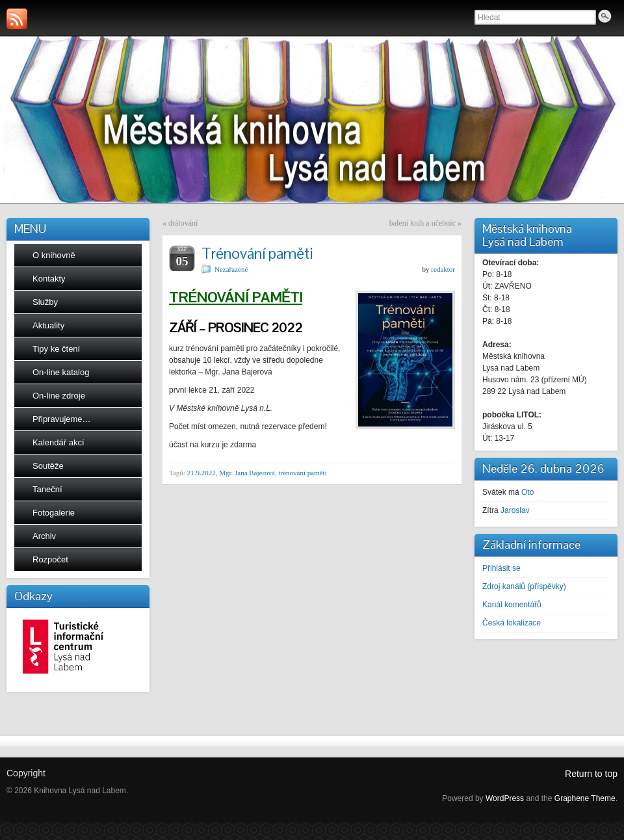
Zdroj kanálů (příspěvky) (524, 586)
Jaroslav (515, 510)
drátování (183, 223)
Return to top (591, 774)
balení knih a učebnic (422, 223)
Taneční (47, 489)
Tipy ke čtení (56, 349)
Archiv (44, 536)
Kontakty (49, 279)
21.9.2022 (201, 473)
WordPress (505, 798)
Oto (527, 492)
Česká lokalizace (512, 623)
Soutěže (48, 466)
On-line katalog (61, 372)
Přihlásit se (501, 568)
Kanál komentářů (512, 605)
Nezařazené (231, 269)
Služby (45, 302)
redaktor (443, 269)
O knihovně (54, 255)
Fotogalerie (54, 513)
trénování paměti (302, 473)
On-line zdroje (59, 396)
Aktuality (48, 325)
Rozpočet (50, 559)
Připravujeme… (62, 419)
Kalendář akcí (58, 442)
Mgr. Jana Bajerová (247, 473)
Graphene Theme (585, 798)
